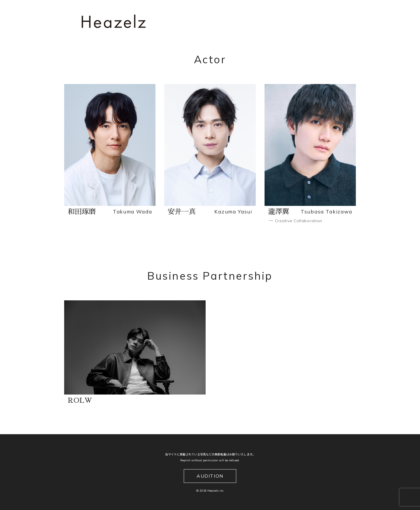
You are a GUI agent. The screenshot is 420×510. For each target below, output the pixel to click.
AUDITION (210, 476)
